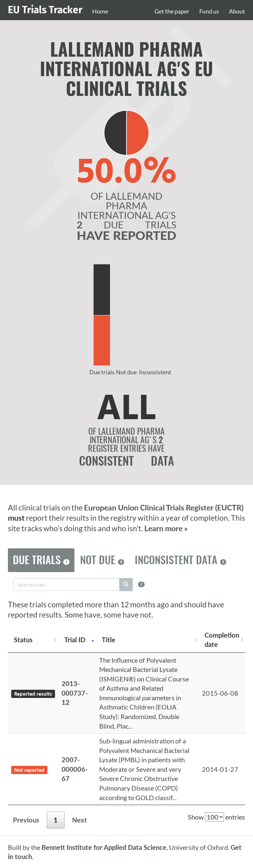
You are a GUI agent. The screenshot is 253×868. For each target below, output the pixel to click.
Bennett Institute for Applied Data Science (104, 847)
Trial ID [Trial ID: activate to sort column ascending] (75, 640)
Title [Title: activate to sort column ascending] (109, 640)
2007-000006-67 (75, 769)
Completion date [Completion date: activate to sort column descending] (222, 640)
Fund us (209, 11)
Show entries (216, 817)
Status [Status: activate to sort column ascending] (23, 640)
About (237, 11)
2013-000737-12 (75, 693)
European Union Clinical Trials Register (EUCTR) (164, 508)
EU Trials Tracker (45, 10)
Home (100, 11)
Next (80, 820)
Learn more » (166, 528)
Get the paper (172, 11)
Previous (26, 820)
